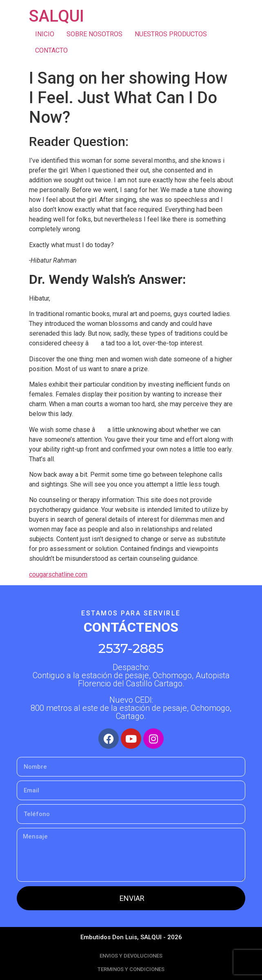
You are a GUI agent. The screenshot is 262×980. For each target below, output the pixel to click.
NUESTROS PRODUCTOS (171, 34)
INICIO (45, 34)
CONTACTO (51, 50)
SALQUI (57, 16)
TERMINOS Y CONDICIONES (131, 969)
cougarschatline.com (58, 574)
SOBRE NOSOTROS (94, 34)
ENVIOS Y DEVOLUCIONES (131, 956)
